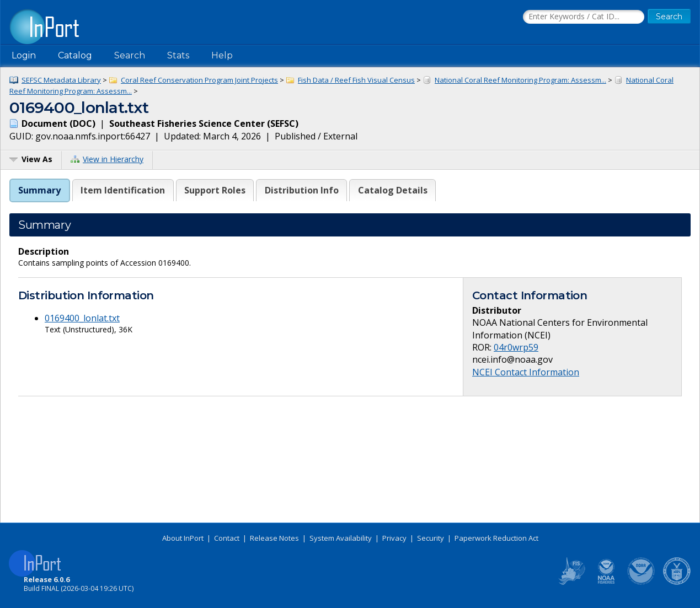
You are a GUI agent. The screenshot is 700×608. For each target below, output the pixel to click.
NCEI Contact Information (526, 372)
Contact (227, 538)
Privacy (394, 538)
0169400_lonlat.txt (82, 318)
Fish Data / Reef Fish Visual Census (356, 80)
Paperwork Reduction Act (496, 538)
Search (130, 55)
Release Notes (274, 538)
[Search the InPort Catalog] (584, 17)
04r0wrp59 (516, 347)
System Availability (341, 538)
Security (431, 538)
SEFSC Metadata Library (61, 80)
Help (222, 55)
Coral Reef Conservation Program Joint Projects (199, 80)
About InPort (183, 538)
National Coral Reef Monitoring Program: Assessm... (520, 80)
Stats (178, 55)
